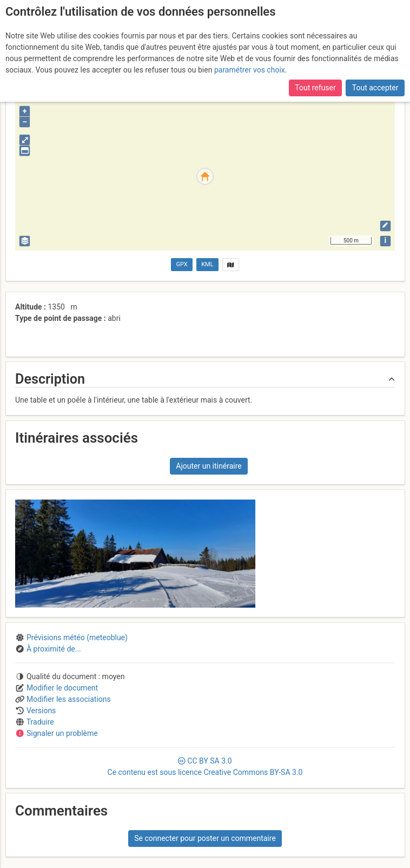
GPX (182, 264)
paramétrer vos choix (250, 70)
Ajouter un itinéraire (209, 466)
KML (207, 264)
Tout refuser (315, 88)
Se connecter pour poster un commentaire (205, 838)
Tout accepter (375, 88)
